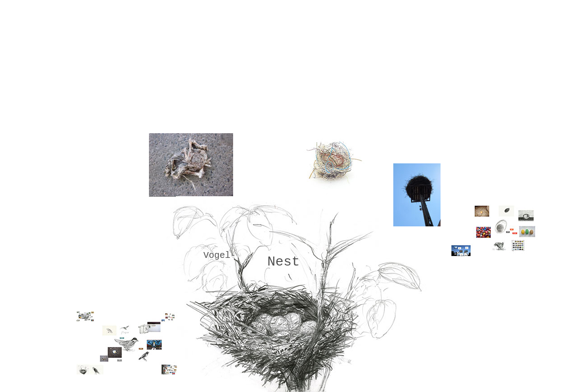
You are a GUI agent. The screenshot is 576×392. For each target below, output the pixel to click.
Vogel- (220, 255)
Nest (283, 262)
